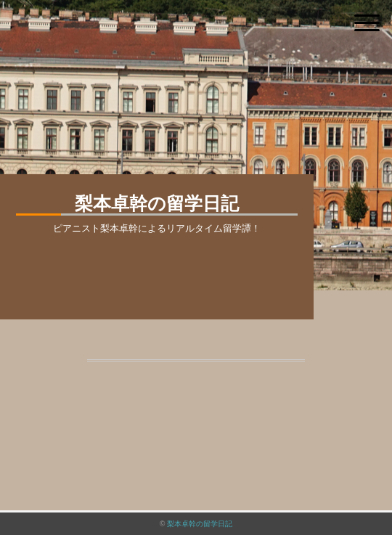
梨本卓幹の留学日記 (200, 524)
